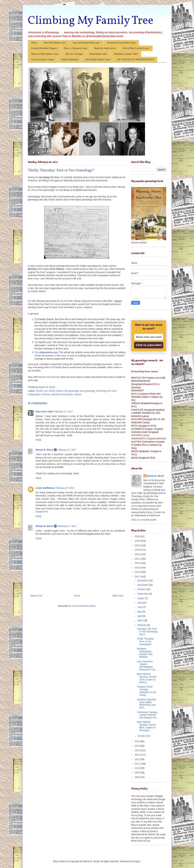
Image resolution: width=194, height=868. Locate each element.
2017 (138, 577)
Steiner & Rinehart (70, 59)
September (143, 594)
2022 (138, 554)
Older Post (118, 596)
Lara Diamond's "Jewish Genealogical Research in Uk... (147, 665)
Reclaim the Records (49, 377)
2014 (138, 750)
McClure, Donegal (74, 54)
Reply (39, 440)
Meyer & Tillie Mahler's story (45, 54)
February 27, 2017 (63, 412)
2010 (138, 768)
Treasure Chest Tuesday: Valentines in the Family (146, 691)
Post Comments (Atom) (84, 606)
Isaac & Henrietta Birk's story (86, 43)
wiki (120, 322)
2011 (138, 764)
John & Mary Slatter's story (98, 59)
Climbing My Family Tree (91, 21)
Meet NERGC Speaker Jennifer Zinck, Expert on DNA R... (147, 678)
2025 (138, 541)
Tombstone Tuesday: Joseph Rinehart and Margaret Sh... (148, 715)
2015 (138, 746)
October (142, 589)
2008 (138, 777)
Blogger (136, 861)
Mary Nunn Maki (44, 412)
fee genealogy (72, 391)
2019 (138, 568)
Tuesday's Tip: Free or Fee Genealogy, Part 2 (147, 632)
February (142, 625)
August (141, 598)
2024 (138, 545)
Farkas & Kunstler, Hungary (44, 48)
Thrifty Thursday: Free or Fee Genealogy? (145, 641)
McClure (46, 394)
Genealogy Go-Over (106, 391)
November (143, 585)
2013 (138, 755)
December (143, 580)
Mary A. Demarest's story (76, 48)
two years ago (101, 269)
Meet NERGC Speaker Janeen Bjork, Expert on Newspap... (146, 726)
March (141, 620)
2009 (138, 773)
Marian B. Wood (44, 450)
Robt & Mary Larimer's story (136, 48)
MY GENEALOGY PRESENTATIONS (136, 59)
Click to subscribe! (149, 345)
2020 (138, 563)
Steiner (78, 394)
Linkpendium (34, 394)
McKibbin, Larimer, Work (126, 54)
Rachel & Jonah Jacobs (105, 48)
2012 (138, 759)
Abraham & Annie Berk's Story (121, 43)
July (140, 603)
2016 (138, 741)
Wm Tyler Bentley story (55, 43)
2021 (138, 559)
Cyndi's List (42, 391)
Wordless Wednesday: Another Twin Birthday (145, 653)
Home (34, 43)
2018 (138, 572)
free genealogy (87, 391)
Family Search (56, 391)
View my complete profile (144, 520)
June (140, 607)
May (140, 612)
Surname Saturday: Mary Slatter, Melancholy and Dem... (147, 704)
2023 (138, 550)
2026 (138, 536)
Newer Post (36, 596)
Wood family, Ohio (98, 54)
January (142, 736)
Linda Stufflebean (45, 488)
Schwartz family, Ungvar (43, 59)
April (140, 616)
